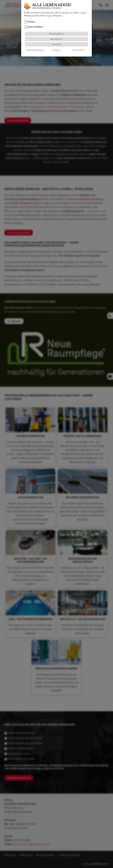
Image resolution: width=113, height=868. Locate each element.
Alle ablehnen (56, 39)
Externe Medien (35, 27)
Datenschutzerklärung (35, 50)
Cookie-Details (78, 50)
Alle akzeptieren (57, 34)
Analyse (31, 22)
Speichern (56, 44)
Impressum (56, 50)
